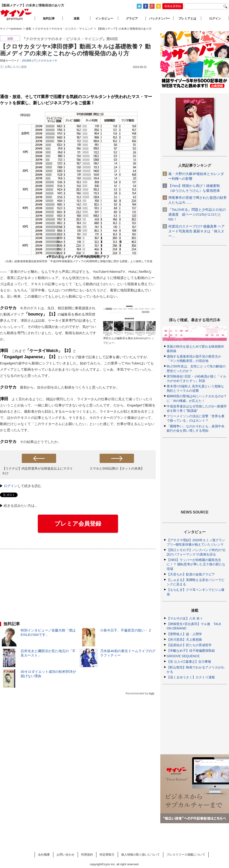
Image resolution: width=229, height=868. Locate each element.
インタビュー (104, 18)
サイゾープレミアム (16, 15)
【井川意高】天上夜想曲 (184, 640)
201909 (27, 61)
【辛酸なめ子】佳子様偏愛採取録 (191, 651)
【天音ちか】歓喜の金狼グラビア (191, 574)
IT (35, 61)
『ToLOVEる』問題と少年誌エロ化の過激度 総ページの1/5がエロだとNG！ (197, 214)
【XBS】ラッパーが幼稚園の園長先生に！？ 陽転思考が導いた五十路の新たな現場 (196, 564)
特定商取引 (107, 855)
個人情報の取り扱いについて (140, 855)
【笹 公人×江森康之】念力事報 (189, 662)
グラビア (132, 18)
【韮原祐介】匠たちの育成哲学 (189, 645)
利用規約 (87, 855)
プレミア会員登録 (78, 524)
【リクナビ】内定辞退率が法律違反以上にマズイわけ (38, 471)
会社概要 (44, 855)
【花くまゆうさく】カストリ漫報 (191, 677)
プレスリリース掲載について (186, 855)
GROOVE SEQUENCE (183, 656)
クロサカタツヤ (48, 61)
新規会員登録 (173, 6)
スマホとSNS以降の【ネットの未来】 (117, 468)
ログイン (11, 486)
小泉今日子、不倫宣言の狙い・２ (126, 630)
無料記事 (49, 18)
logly (151, 693)
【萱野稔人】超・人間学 (184, 634)
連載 (76, 18)
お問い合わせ (65, 855)
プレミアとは (187, 18)
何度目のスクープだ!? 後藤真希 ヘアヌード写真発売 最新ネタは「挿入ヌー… (196, 231)
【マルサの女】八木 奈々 (185, 618)
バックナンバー (159, 18)
